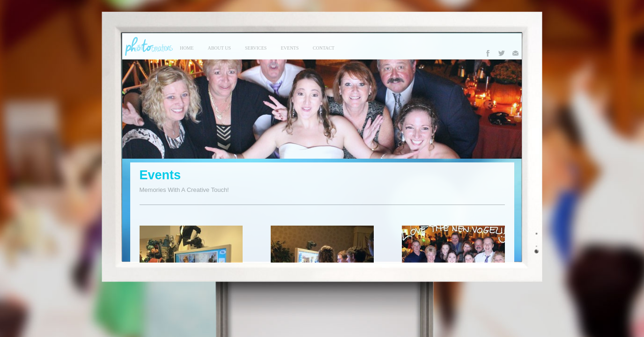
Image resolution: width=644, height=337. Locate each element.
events (289, 48)
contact (324, 48)
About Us (219, 48)
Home (187, 48)
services (256, 48)
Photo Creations (148, 46)
